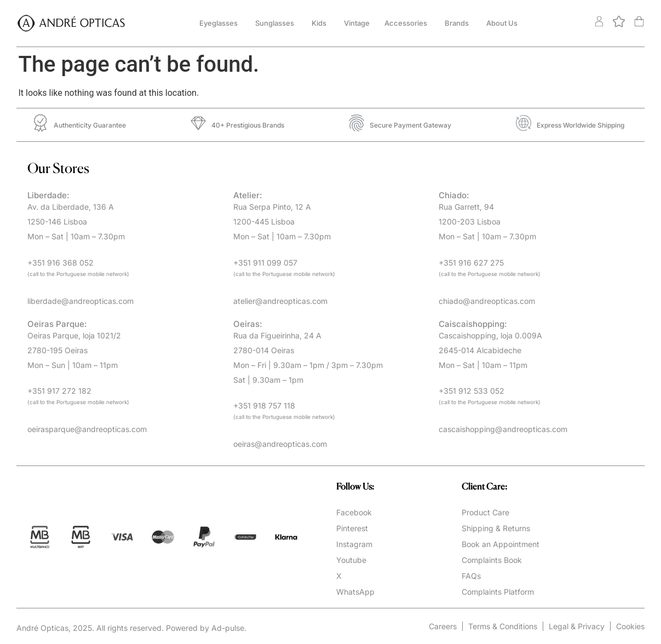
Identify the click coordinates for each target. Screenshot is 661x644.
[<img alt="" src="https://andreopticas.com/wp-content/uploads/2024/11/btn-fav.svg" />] (620, 24)
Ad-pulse (228, 628)
